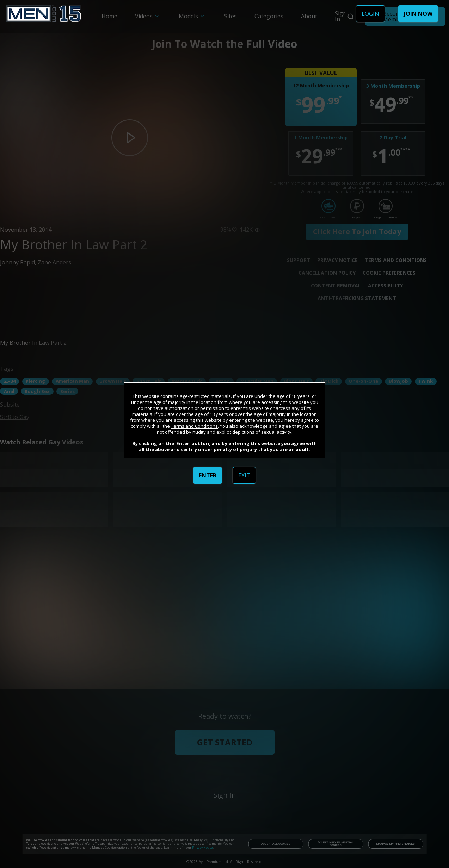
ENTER (208, 475)
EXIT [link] (244, 475)
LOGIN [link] (370, 14)
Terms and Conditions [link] (194, 426)
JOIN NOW (418, 14)
